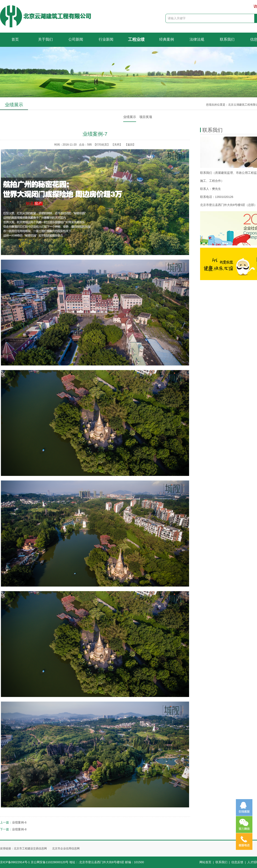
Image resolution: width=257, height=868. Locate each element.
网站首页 (205, 862)
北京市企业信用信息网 (66, 848)
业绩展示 (130, 117)
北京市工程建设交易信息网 (30, 848)
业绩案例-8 (19, 829)
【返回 (129, 145)
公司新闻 (76, 39)
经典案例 (167, 39)
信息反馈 (237, 862)
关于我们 (45, 39)
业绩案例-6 (19, 822)
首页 (15, 39)
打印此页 (102, 145)
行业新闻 (106, 39)
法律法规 (197, 39)
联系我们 (227, 39)
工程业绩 (136, 39)
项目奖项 (146, 117)
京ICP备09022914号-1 (15, 862)
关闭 (117, 145)
